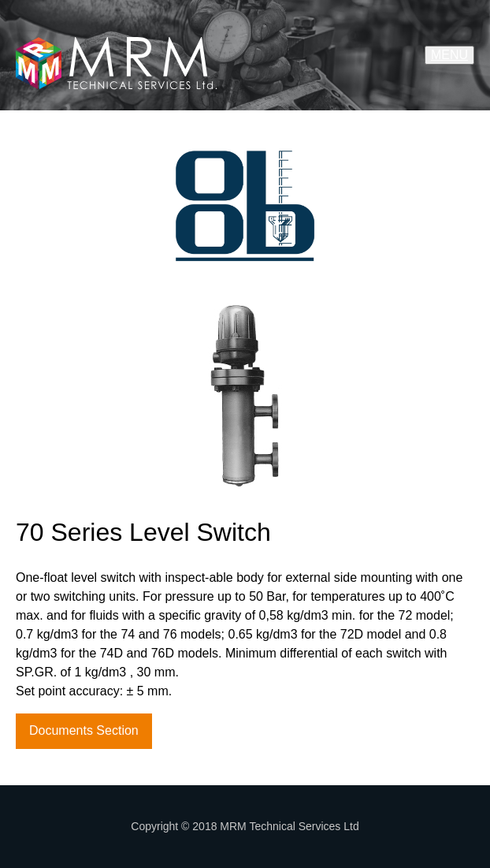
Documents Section (84, 730)
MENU (449, 55)
